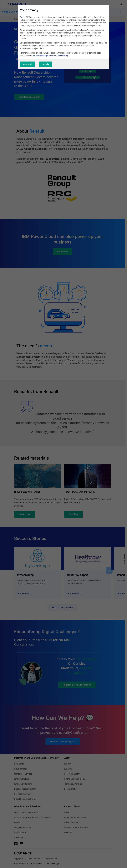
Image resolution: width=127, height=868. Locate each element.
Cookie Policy (63, 56)
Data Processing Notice (43, 56)
